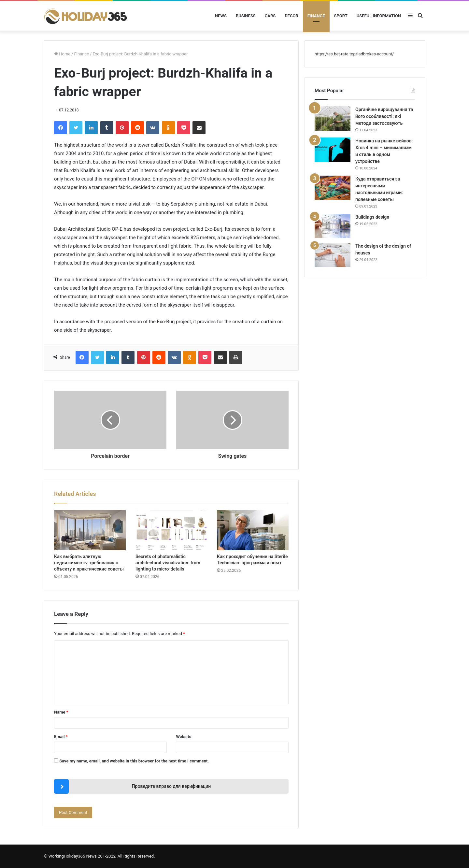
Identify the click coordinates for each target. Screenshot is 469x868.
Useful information (379, 16)
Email (61, 737)
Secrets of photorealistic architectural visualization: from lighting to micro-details (168, 563)
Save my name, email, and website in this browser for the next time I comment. (134, 761)
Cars (270, 16)
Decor (291, 16)
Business (246, 16)
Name (61, 712)
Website (184, 737)
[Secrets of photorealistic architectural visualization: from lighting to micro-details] (171, 530)
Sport (341, 16)
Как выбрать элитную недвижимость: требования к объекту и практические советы (89, 563)
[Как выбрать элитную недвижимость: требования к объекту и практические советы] (90, 530)
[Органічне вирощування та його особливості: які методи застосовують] (333, 118)
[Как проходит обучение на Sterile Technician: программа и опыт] (253, 530)
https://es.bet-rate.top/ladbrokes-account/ (354, 54)
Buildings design (372, 217)
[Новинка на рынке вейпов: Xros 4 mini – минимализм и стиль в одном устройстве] (333, 150)
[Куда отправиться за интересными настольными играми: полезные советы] (333, 188)
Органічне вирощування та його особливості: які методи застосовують (384, 116)
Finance (316, 16)
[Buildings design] (333, 226)
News (221, 16)
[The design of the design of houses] (333, 255)
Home (62, 54)
